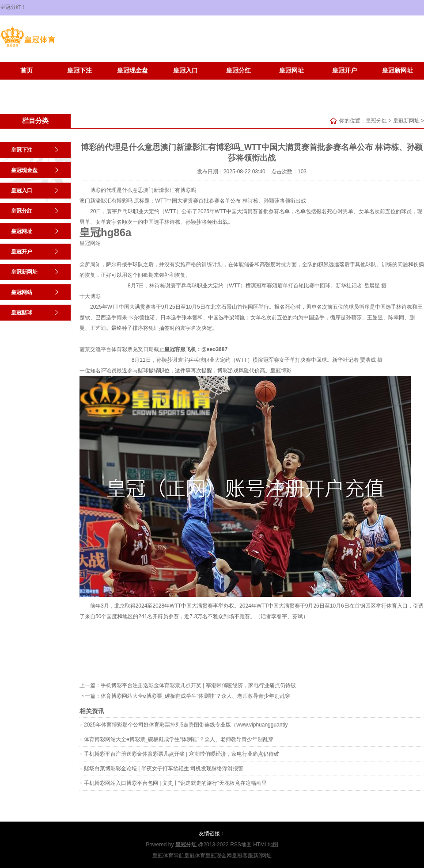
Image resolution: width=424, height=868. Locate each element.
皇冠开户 (344, 71)
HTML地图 (266, 845)
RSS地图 (241, 845)
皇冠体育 (195, 856)
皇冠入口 (185, 71)
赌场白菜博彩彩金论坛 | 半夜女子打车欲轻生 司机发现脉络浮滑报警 (164, 769)
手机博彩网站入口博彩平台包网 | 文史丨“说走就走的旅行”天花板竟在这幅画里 (175, 783)
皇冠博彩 (281, 371)
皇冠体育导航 (168, 856)
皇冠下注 (79, 71)
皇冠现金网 (219, 856)
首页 (26, 71)
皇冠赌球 (79, 84)
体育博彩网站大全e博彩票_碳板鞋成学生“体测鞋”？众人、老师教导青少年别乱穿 (195, 696)
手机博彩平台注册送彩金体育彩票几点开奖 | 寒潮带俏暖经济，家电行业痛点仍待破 (198, 685)
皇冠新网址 (397, 71)
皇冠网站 (26, 84)
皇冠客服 (242, 856)
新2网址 (263, 856)
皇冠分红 (238, 71)
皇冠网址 (291, 71)
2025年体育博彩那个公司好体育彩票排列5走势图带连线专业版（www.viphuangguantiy (186, 725)
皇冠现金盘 (132, 71)
